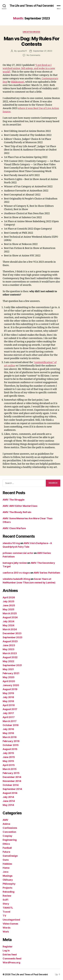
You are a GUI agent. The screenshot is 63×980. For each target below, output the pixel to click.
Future (6, 852)
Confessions (10, 828)
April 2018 (9, 705)
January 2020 (11, 685)
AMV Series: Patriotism (47, 573)
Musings (8, 876)
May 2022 (8, 661)
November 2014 (12, 781)
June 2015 (9, 757)
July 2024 (8, 621)
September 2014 (12, 789)
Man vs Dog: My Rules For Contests (31, 41)
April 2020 (9, 681)
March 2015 (10, 769)
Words (7, 928)
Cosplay (7, 836)
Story (6, 904)
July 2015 (8, 753)
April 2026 (9, 597)
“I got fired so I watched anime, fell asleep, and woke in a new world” (29, 68)
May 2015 (8, 761)
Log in (6, 951)
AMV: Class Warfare (14, 528)
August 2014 (10, 793)
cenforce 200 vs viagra (16, 573)
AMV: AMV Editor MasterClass (20, 506)
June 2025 (9, 605)
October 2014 (11, 785)
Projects (7, 888)
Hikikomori (18, 82)
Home (6, 868)
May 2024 (8, 625)
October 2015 (11, 745)
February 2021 (11, 673)
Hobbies (7, 864)
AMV (5, 820)
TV (4, 916)
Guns (6, 860)
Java (6, 872)
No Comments (33, 55)
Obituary (8, 880)
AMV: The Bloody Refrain (17, 512)
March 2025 (10, 613)
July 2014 (8, 797)
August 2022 (10, 657)
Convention (9, 832)
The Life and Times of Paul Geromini (31, 6)
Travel (6, 912)
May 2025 (8, 609)
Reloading (9, 892)
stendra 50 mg (11, 543)
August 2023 (10, 641)
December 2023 (12, 633)
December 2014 (12, 777)
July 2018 (8, 697)
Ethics (6, 844)
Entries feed (10, 955)
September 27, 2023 (43, 51)
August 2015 (10, 749)
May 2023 (8, 649)
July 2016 (8, 729)
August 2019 (10, 689)
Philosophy (9, 884)
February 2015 (11, 773)
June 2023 (9, 645)
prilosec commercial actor (18, 553)
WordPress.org (11, 963)
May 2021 (8, 669)
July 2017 (8, 713)
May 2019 (8, 693)
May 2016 (8, 733)
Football (7, 848)
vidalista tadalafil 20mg (16, 579)
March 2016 (10, 737)
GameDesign (10, 856)
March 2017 (9, 721)
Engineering (10, 840)
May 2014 (8, 805)
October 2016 (11, 725)
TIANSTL (8, 908)
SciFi (5, 900)
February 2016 (11, 741)
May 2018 (8, 701)
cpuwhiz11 (22, 51)
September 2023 (12, 637)
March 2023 (10, 653)
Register (8, 947)
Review (7, 896)
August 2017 (10, 709)
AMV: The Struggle (13, 500)
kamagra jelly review (15, 563)
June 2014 (9, 801)
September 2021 (12, 665)
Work (6, 932)
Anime (6, 824)
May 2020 (9, 677)
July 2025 (8, 601)
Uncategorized (31, 32)
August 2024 (10, 617)
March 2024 (10, 629)
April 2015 (9, 765)
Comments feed (12, 959)
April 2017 (9, 717)
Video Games (10, 924)
